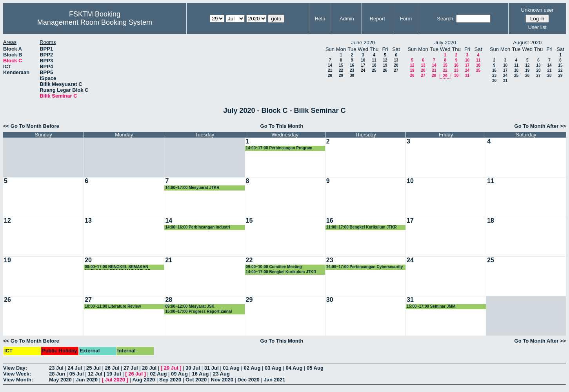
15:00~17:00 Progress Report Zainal (198, 311)
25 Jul (94, 368)
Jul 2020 (115, 380)
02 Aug (252, 368)
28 (330, 75)
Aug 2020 (144, 380)
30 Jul (193, 368)
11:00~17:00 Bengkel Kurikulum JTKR (362, 227)
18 (374, 65)
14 (330, 65)
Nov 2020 (222, 380)
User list (537, 27)
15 (341, 65)
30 (352, 75)
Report (377, 19)
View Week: (17, 374)
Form (406, 19)
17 (363, 65)
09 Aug (179, 374)
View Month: (18, 380)
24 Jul (75, 368)
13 (396, 60)
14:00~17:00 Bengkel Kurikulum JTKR (281, 272)
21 (330, 70)
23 (352, 70)
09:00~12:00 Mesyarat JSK (190, 306)
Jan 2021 (274, 380)
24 (363, 70)
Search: (446, 19)
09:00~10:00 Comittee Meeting (274, 267)
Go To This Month (282, 126)
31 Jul (212, 368)
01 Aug (231, 368)
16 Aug (201, 374)
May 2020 (60, 380)
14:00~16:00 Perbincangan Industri (197, 227)
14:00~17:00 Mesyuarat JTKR (192, 188)
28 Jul (149, 368)
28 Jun (57, 374)
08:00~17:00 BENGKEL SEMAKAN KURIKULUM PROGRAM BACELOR (118, 267)
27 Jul (131, 368)
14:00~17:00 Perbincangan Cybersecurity (364, 267)
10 (363, 60)
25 (374, 70)
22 (341, 70)
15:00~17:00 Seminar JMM (431, 306)
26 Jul (112, 368)
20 (396, 65)
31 (467, 75)
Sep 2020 (170, 380)
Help (320, 19)
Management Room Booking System (95, 22)
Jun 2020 (87, 380)
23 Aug (221, 374)
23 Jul (56, 368)
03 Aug (273, 368)
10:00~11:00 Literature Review (113, 306)
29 (341, 75)
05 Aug (315, 368)
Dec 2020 (248, 380)
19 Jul (114, 374)
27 (396, 70)
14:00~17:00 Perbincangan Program (279, 148)
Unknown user (537, 10)
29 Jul (171, 368)
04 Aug (294, 368)
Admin (347, 19)
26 (385, 70)
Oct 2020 (196, 380)
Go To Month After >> (540, 126)
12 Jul (95, 374)
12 (385, 60)
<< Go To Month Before (31, 126)
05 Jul (77, 374)
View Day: (15, 368)
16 (352, 65)
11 (374, 60)
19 (385, 65)
